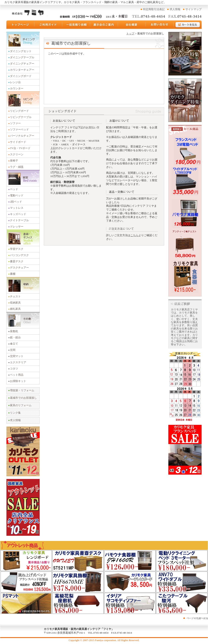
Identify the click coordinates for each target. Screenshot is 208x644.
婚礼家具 (15, 309)
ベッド (14, 189)
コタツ (14, 369)
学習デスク (17, 249)
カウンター (17, 89)
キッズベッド (18, 214)
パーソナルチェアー (22, 136)
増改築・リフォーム (22, 390)
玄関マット (17, 356)
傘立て (14, 344)
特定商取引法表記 (154, 9)
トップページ (20, 25)
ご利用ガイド (48, 25)
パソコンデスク (19, 255)
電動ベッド (17, 196)
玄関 (13, 350)
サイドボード (18, 142)
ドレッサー (17, 227)
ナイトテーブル (19, 220)
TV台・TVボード (20, 148)
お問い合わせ (160, 25)
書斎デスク (17, 261)
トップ (130, 34)
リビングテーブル (21, 117)
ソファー (15, 123)
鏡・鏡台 (15, 338)
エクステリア (18, 362)
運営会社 (132, 25)
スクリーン (17, 154)
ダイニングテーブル (22, 57)
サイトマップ (193, 9)
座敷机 (14, 331)
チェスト (15, 296)
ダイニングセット (21, 51)
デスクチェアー (19, 268)
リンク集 (15, 413)
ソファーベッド (19, 130)
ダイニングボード (21, 76)
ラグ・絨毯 (17, 167)
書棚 (13, 274)
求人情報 (175, 9)
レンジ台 (15, 82)
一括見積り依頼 (76, 25)
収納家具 (15, 303)
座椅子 (14, 161)
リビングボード (19, 111)
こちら (134, 235)
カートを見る (188, 25)
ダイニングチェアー (22, 64)
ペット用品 (17, 375)
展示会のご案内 (104, 25)
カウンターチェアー (22, 70)
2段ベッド (16, 202)
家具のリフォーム (21, 405)
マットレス (17, 208)
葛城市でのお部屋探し (23, 398)
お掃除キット (18, 381)
